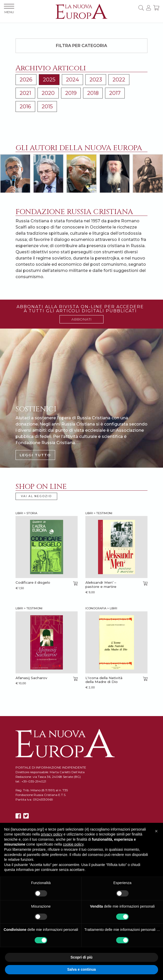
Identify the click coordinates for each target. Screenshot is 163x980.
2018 (93, 93)
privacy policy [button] (52, 834)
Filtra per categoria (82, 46)
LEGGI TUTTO (35, 455)
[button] (156, 831)
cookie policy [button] (73, 844)
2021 (25, 93)
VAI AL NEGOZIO (36, 496)
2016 (25, 107)
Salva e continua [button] (82, 969)
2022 (119, 80)
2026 (26, 80)
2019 (71, 93)
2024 (72, 80)
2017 (115, 93)
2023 (96, 80)
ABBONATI (82, 319)
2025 (49, 80)
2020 (48, 93)
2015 (47, 107)
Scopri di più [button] (82, 957)
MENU (9, 9)
